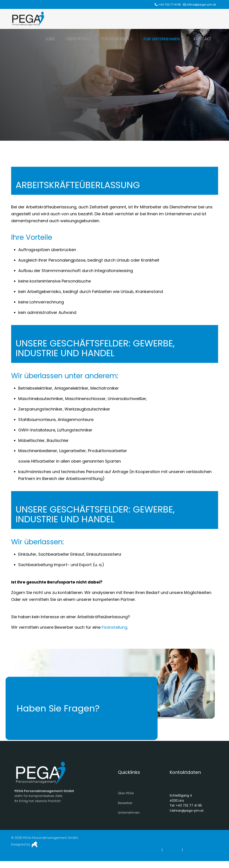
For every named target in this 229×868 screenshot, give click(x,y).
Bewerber (125, 803)
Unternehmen (129, 813)
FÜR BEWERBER (115, 39)
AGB (158, 850)
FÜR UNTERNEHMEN (161, 39)
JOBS (50, 39)
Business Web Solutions (76, 844)
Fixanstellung (114, 627)
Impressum (172, 850)
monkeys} (49, 844)
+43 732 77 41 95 (170, 5)
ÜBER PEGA (77, 39)
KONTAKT (203, 39)
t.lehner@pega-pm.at (187, 811)
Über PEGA (126, 793)
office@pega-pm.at (201, 5)
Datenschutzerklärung (201, 850)
